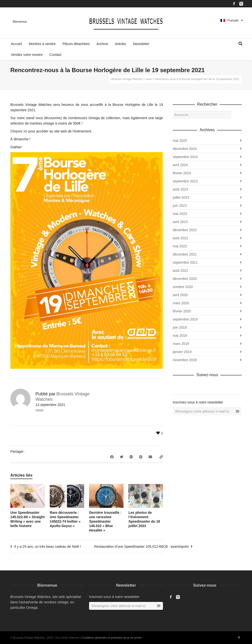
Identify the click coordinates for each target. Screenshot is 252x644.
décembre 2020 (185, 279)
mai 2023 (180, 214)
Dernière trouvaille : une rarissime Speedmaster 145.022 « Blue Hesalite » (105, 521)
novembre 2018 (185, 360)
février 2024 (182, 173)
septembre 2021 (185, 262)
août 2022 (180, 238)
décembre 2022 (185, 230)
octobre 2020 (183, 287)
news (39, 410)
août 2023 (180, 189)
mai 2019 (180, 336)
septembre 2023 (185, 181)
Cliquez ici (19, 131)
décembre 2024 (185, 149)
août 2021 (180, 271)
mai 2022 (180, 246)
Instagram (241, 4)
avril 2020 (180, 295)
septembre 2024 (185, 157)
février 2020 (182, 311)
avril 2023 (180, 222)
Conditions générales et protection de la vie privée (111, 638)
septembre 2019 (185, 319)
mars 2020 (181, 303)
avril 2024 (180, 165)
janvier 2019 (182, 352)
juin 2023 (180, 206)
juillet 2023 (181, 197)
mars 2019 (181, 344)
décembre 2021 (185, 254)
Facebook (234, 4)
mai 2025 (180, 141)
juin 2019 (180, 327)
